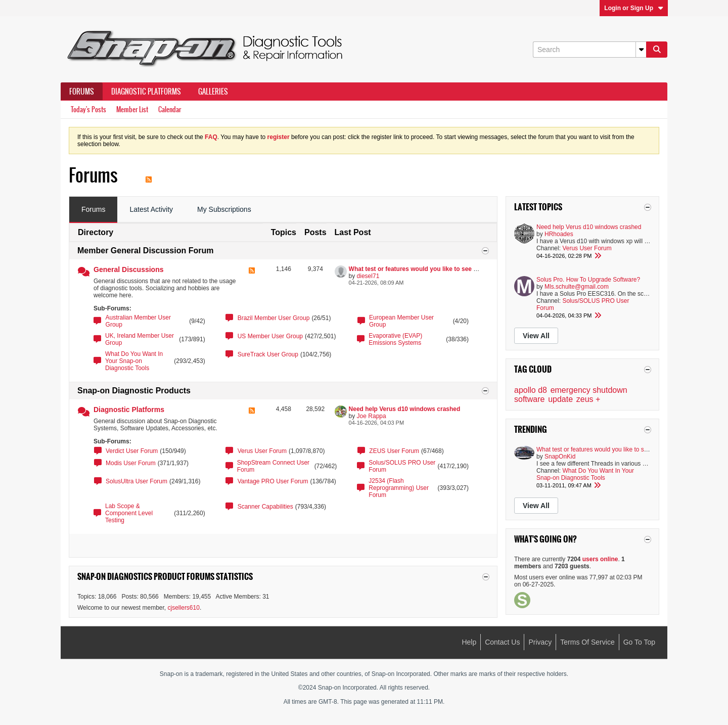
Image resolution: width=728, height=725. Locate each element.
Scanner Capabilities (265, 507)
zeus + (588, 399)
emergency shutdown (589, 390)
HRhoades (559, 234)
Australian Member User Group (138, 321)
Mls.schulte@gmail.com (577, 287)
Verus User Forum (262, 451)
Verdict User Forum (132, 451)
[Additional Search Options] (641, 50)
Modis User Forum (131, 463)
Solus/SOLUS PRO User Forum (402, 466)
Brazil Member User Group (274, 318)
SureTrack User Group (268, 354)
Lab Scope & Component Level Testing (129, 513)
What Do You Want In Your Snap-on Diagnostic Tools (134, 361)
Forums (82, 92)
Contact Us (502, 642)
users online (600, 559)
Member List (132, 109)
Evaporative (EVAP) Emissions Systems (395, 339)
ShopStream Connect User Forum (273, 466)
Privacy (540, 642)
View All (536, 336)
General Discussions (129, 269)
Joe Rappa (372, 416)
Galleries (213, 92)
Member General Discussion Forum (145, 251)
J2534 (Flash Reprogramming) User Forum (399, 488)
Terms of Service (587, 642)
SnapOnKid (560, 457)
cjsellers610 (184, 608)
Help (469, 642)
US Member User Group (270, 336)
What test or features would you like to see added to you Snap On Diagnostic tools (468, 269)
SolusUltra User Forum (136, 481)
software (529, 399)
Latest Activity (151, 209)
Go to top (639, 642)
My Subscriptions (224, 209)
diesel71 (368, 276)
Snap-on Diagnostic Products (134, 391)
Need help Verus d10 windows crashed (405, 409)
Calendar (170, 109)
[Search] (589, 50)
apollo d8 (531, 390)
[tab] (93, 210)
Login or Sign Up (634, 8)
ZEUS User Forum (394, 451)
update (560, 399)
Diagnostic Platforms (146, 92)
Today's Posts (88, 109)
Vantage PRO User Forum (273, 481)
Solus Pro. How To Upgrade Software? (588, 280)
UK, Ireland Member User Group (140, 339)
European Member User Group (401, 321)
